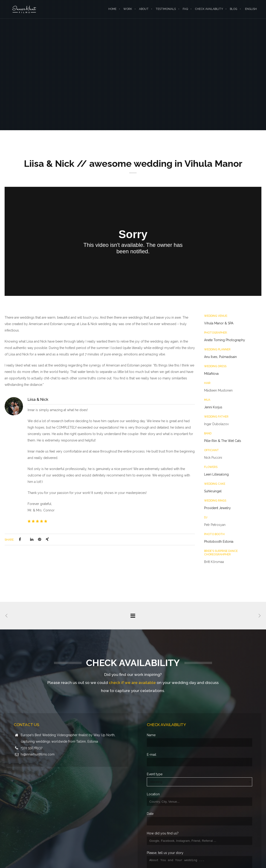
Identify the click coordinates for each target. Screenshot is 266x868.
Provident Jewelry (217, 508)
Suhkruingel (213, 491)
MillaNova (211, 374)
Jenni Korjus (213, 407)
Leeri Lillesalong (216, 474)
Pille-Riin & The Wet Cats (223, 441)
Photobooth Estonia (219, 542)
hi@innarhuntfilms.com (38, 754)
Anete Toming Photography (225, 340)
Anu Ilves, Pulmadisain (220, 357)
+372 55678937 (32, 748)
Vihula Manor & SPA (219, 323)
